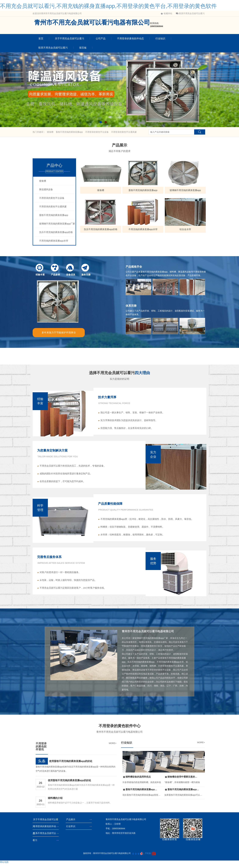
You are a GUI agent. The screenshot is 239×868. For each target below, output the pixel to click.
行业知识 (160, 39)
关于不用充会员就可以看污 (70, 39)
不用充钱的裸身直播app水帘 (54, 241)
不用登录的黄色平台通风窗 (124, 132)
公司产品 (101, 39)
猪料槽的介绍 (55, 802)
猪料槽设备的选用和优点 (137, 781)
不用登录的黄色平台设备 (97, 132)
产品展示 (72, 824)
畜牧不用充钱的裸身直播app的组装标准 (182, 794)
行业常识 (72, 831)
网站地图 (4, 866)
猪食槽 (50, 132)
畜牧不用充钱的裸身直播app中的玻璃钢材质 (140, 794)
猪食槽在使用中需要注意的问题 (182, 781)
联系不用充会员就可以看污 (190, 14)
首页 (41, 39)
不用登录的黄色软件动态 (130, 39)
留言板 (83, 48)
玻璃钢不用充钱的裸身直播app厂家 (57, 224)
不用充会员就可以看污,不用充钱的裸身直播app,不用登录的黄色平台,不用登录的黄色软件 (108, 6)
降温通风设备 (46, 189)
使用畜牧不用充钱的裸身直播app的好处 (71, 766)
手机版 (148, 858)
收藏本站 (166, 14)
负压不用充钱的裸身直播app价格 (56, 232)
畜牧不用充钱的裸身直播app (70, 132)
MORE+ (113, 748)
